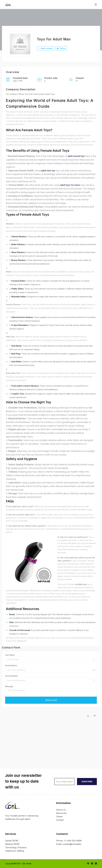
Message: (9, 686)
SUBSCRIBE (87, 782)
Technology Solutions (16, 847)
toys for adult (65, 394)
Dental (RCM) (12, 841)
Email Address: (11, 665)
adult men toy (48, 171)
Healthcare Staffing (15, 851)
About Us (61, 810)
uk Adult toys (81, 584)
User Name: (10, 655)
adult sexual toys (76, 156)
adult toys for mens (70, 185)
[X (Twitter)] (92, 863)
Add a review (46, 48)
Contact (60, 820)
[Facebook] (88, 863)
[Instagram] (96, 863)
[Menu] (96, 5)
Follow (61, 48)
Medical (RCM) (12, 844)
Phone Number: (12, 676)
